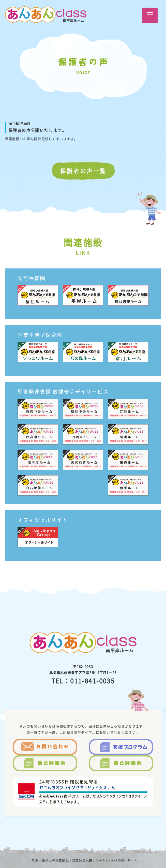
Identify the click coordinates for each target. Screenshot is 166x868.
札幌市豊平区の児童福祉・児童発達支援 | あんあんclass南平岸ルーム (85, 860)
